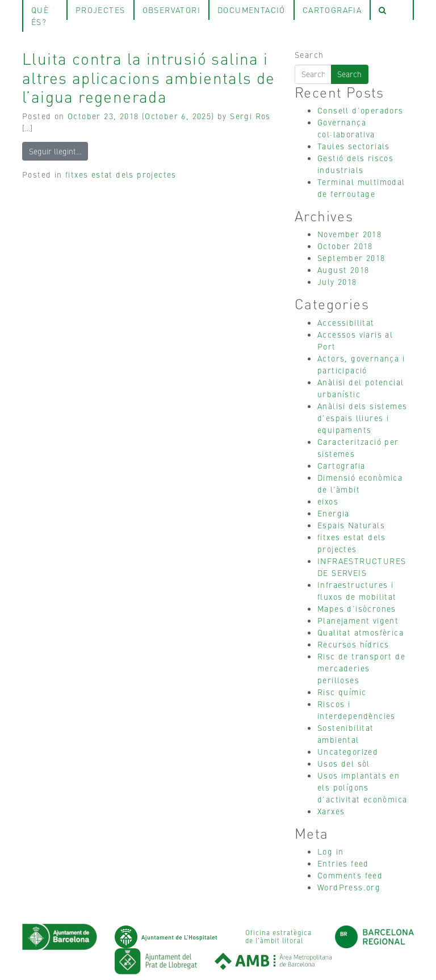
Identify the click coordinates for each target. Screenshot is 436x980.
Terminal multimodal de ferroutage (361, 188)
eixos (328, 501)
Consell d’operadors (360, 110)
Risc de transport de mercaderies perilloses (361, 668)
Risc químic (342, 692)
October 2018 (345, 246)
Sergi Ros (250, 116)
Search (309, 54)
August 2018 (343, 270)
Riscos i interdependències (357, 710)
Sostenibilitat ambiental (346, 733)
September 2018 (351, 258)
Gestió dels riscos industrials (355, 164)
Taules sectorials (354, 146)
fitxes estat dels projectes (121, 174)
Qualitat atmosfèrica (360, 632)
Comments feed (350, 875)
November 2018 (349, 234)
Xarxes (331, 811)
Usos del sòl (344, 763)
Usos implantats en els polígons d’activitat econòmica (362, 787)
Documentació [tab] (251, 10)
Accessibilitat (346, 322)
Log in (330, 851)
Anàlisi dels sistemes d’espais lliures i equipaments (362, 418)
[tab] (392, 10)
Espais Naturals (351, 525)
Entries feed (343, 863)
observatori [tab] (171, 10)
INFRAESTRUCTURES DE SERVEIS (362, 567)
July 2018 (337, 281)
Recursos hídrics (353, 644)
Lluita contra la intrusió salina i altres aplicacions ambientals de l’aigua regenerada (149, 77)
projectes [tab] (100, 10)
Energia (334, 513)
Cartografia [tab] (332, 10)
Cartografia (341, 465)
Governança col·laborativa (346, 128)
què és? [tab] (40, 16)
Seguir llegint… (55, 151)
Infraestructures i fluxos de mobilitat (357, 590)
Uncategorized (348, 751)
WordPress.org (349, 887)
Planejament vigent (358, 620)
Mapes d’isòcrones (357, 608)
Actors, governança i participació (361, 364)
